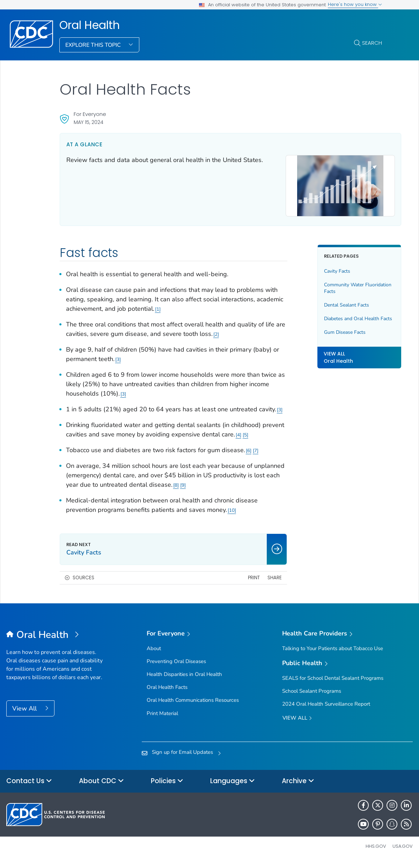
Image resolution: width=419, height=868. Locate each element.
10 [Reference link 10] (232, 516)
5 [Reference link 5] (269, 440)
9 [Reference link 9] (251, 491)
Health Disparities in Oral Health (184, 680)
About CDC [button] (101, 787)
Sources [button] (83, 583)
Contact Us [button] (29, 787)
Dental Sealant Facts (334, 301)
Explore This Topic (94, 45)
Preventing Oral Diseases (176, 667)
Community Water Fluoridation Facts (331, 284)
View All (25, 714)
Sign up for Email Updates (182, 758)
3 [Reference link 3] (125, 356)
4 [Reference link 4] (262, 440)
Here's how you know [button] (355, 4)
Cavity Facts (324, 267)
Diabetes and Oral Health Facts (339, 318)
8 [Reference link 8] (244, 491)
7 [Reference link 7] (256, 456)
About (154, 654)
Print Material (162, 719)
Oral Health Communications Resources (193, 706)
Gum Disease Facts (332, 335)
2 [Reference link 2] (237, 330)
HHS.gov (376, 852)
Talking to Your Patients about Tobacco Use (333, 654)
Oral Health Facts (167, 693)
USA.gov (403, 852)
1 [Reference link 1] (186, 305)
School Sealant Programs (312, 697)
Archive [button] (298, 787)
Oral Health (90, 25)
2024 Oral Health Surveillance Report (326, 709)
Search (372, 43)
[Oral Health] (57, 641)
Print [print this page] (241, 583)
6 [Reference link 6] (249, 456)
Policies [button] (167, 787)
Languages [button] (233, 787)
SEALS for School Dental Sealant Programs (333, 684)
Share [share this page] (262, 583)
